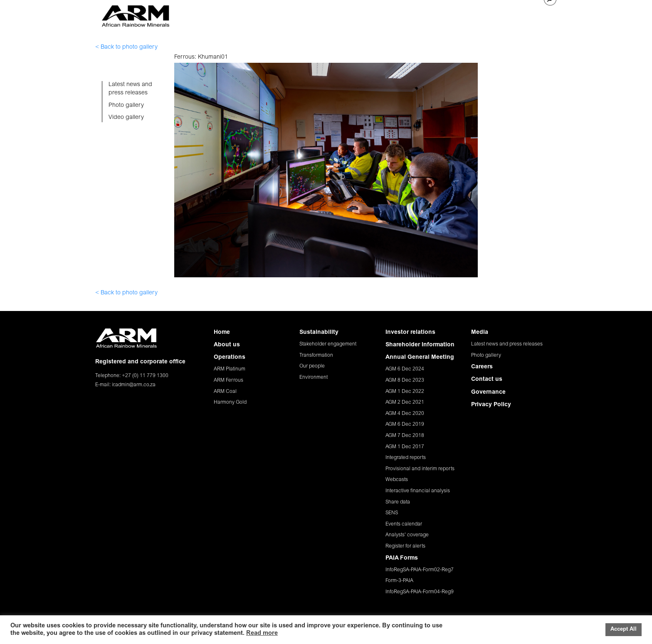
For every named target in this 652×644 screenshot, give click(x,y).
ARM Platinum (230, 369)
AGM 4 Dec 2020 (405, 414)
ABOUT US (257, 13)
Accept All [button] (624, 630)
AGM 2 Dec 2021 (405, 402)
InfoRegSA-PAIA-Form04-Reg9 (420, 592)
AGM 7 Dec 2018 (405, 436)
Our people (312, 366)
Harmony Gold (230, 402)
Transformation (316, 355)
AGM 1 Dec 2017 (405, 447)
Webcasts (397, 480)
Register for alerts (405, 546)
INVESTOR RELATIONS (405, 13)
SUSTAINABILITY (345, 13)
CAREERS (480, 13)
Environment (314, 378)
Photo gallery (486, 355)
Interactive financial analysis (418, 491)
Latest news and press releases (507, 344)
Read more (262, 633)
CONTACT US (518, 13)
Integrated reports (406, 458)
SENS (392, 513)
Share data (398, 502)
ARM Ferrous (228, 380)
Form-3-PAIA (399, 581)
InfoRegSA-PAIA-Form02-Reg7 (420, 570)
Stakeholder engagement (328, 344)
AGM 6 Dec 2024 (405, 369)
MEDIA (451, 13)
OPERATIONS (297, 13)
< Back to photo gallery (126, 47)
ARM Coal (225, 392)
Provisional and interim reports (420, 469)
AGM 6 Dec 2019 (405, 424)
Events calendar (404, 524)
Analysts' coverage (407, 535)
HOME (227, 13)
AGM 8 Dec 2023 (405, 380)
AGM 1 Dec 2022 (405, 392)
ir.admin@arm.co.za (134, 385)
